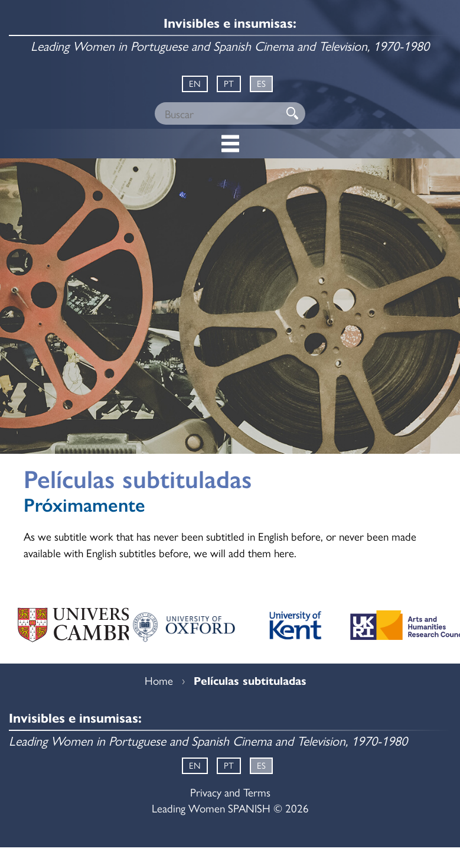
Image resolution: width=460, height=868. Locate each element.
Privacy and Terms (230, 792)
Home (159, 680)
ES (261, 83)
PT (229, 83)
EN (195, 83)
